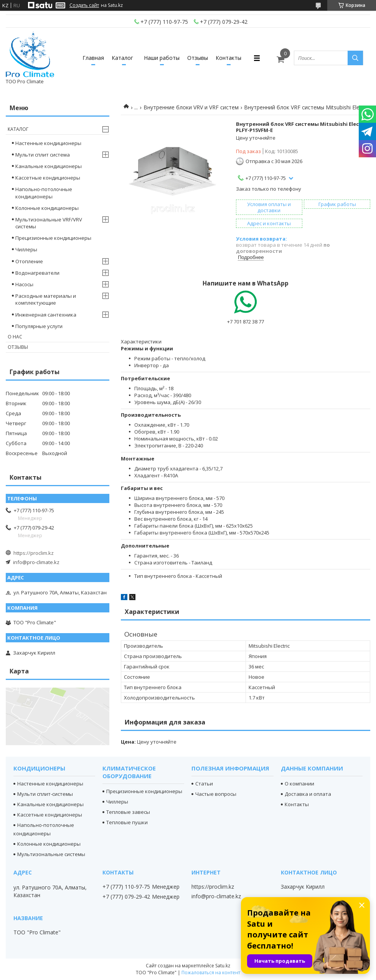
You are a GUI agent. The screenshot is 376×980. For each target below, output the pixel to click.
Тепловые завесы (128, 812)
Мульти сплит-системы (45, 794)
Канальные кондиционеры (49, 166)
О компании (299, 784)
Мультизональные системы (51, 854)
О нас (15, 337)
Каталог (122, 58)
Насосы (24, 284)
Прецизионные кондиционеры (53, 238)
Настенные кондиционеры (48, 143)
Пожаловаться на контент (211, 973)
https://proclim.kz (34, 553)
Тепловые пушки (127, 822)
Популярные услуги (39, 326)
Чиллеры (26, 249)
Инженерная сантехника (46, 315)
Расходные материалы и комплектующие (46, 299)
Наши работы (162, 58)
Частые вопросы (216, 794)
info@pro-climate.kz (36, 562)
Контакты (228, 58)
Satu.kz (223, 966)
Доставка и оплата (308, 794)
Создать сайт (84, 5)
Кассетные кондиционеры (48, 178)
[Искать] (355, 58)
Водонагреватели (37, 273)
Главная (93, 58)
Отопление (29, 261)
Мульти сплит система (43, 155)
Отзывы (198, 58)
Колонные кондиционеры (47, 208)
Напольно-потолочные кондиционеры (44, 193)
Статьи (204, 784)
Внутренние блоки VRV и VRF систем (191, 107)
